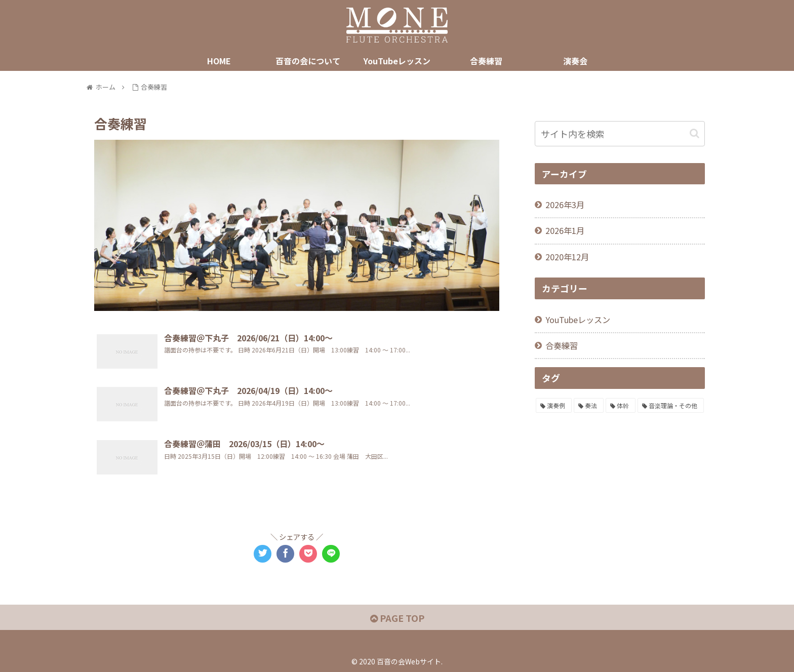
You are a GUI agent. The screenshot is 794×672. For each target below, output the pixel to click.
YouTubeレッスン (578, 320)
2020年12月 (567, 257)
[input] (620, 134)
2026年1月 (565, 230)
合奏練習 (562, 345)
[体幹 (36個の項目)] (621, 406)
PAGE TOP (397, 618)
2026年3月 (565, 205)
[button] (694, 133)
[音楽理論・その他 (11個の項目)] (671, 406)
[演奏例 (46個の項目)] (554, 406)
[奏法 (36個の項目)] (589, 406)
